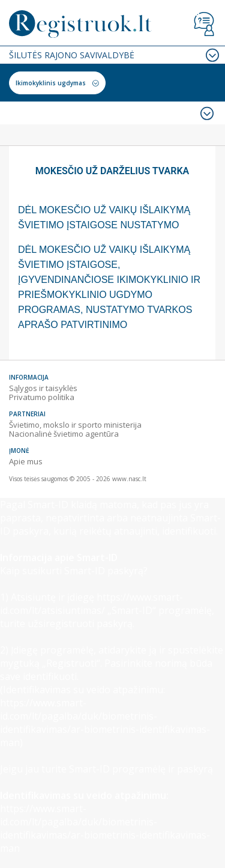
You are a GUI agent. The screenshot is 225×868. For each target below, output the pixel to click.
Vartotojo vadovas (204, 24)
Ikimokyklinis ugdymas (51, 83)
